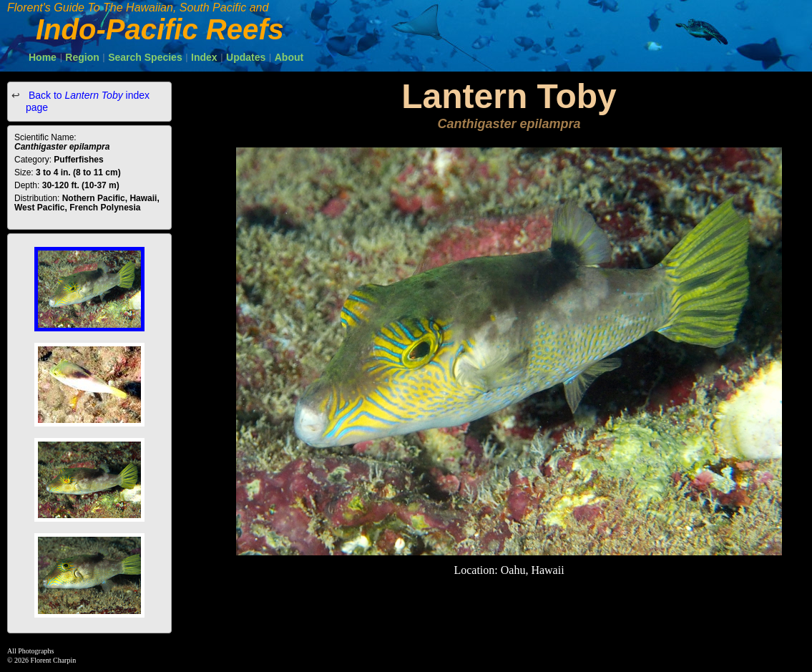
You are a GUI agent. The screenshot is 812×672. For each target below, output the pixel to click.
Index (204, 57)
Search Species (145, 57)
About (289, 57)
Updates (246, 57)
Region (82, 57)
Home (43, 57)
